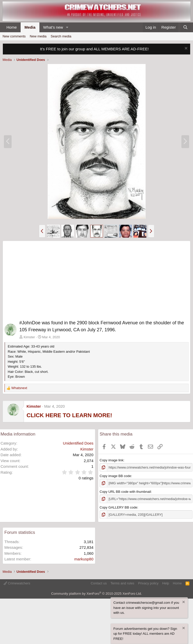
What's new (53, 27)
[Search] (185, 27)
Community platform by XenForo (96, 594)
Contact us (99, 583)
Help (166, 583)
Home (12, 27)
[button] (67, 27)
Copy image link (112, 460)
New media (38, 36)
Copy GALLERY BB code (119, 507)
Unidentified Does (78, 443)
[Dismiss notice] (185, 49)
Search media (61, 36)
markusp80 (84, 559)
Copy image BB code (115, 476)
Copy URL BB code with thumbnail (125, 492)
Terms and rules (122, 583)
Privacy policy (148, 583)
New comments (14, 36)
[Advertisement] (96, 281)
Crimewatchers (17, 583)
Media (30, 27)
